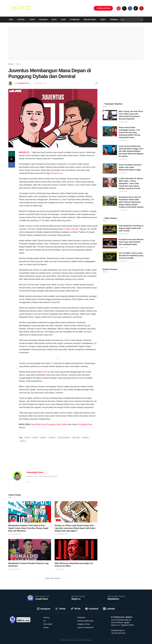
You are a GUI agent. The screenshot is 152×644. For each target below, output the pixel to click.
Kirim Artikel (48, 624)
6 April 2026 (123, 261)
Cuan (63, 20)
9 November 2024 (61, 534)
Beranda (11, 64)
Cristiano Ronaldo (71, 229)
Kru (45, 621)
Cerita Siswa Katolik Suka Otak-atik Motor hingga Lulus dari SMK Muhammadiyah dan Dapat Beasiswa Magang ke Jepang (131, 151)
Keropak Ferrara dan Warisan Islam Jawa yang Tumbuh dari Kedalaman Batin (131, 242)
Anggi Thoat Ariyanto (48, 433)
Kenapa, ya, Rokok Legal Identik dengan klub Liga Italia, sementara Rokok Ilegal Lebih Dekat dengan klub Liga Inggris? (75, 528)
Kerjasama (81, 617)
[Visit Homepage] (21, 8)
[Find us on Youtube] (141, 8)
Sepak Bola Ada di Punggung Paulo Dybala (49, 424)
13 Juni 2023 (59, 569)
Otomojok (75, 20)
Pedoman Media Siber (85, 621)
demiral (27, 438)
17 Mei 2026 (123, 173)
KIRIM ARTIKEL (103, 8)
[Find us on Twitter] (124, 8)
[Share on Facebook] (12, 165)
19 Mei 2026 (123, 192)
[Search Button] (142, 20)
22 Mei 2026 (123, 140)
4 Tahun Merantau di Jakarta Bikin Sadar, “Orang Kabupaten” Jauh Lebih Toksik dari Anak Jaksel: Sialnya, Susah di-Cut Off (131, 183)
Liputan (21, 20)
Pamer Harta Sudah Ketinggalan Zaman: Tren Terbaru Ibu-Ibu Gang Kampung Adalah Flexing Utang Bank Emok (129, 132)
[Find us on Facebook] (130, 8)
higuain (43, 438)
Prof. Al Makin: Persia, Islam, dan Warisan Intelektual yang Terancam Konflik (131, 255)
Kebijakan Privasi (84, 624)
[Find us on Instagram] (119, 8)
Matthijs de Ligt (43, 372)
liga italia (76, 438)
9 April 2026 (123, 247)
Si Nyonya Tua (57, 173)
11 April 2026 (124, 234)
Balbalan (18, 64)
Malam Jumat (90, 20)
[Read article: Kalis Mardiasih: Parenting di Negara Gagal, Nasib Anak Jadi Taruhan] (110, 230)
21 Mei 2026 (123, 210)
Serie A (23, 441)
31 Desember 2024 (15, 534)
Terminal (114, 20)
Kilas (54, 20)
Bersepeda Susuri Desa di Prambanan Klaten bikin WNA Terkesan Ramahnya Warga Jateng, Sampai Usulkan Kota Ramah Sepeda (131, 202)
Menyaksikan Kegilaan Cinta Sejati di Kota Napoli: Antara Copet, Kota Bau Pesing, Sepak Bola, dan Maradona (28, 528)
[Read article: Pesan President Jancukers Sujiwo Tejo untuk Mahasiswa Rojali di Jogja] (110, 169)
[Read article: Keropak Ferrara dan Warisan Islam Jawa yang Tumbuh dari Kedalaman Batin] (110, 243)
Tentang (46, 617)
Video (103, 20)
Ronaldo (85, 438)
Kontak (46, 627)
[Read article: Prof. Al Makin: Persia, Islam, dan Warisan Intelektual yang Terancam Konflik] (110, 257)
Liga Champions (64, 438)
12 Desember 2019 (40, 83)
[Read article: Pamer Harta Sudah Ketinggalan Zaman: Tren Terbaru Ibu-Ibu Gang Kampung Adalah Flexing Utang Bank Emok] (110, 131)
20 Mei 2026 (123, 122)
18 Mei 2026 (123, 159)
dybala (35, 438)
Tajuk (32, 20)
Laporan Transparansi (85, 627)
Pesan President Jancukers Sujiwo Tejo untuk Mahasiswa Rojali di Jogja (130, 167)
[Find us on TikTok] (136, 8)
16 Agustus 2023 (14, 569)
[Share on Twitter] (12, 159)
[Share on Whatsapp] (12, 154)
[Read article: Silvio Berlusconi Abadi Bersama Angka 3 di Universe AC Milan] (76, 550)
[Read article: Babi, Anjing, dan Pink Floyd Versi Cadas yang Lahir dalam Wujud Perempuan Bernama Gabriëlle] (110, 115)
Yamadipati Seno (23, 83)
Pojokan (43, 20)
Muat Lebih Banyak (53, 578)
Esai (11, 20)
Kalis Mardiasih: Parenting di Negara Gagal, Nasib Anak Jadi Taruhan (131, 228)
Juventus (52, 438)
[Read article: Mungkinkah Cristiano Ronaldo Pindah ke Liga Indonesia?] (30, 550)
